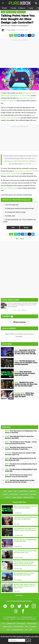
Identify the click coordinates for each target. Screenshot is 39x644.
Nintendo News (19, 627)
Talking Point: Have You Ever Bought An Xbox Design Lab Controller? (18, 19)
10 (11, 355)
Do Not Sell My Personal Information (26, 619)
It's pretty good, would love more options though (19, 208)
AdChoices (13, 619)
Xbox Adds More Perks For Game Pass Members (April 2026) (19, 437)
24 (23, 239)
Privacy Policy (14, 494)
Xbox (3, 12)
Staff (15, 491)
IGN (26, 627)
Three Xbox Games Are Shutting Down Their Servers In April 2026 (21, 432)
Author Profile (16, 310)
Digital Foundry (8, 627)
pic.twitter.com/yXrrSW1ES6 (19, 161)
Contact (5, 494)
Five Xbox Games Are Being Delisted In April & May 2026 (21, 470)
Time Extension (32, 624)
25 (11, 377)
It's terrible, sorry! (9, 216)
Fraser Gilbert (11, 30)
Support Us (33, 491)
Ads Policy (33, 494)
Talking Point (21, 12)
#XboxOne (7, 161)
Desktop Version (29, 497)
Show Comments (20, 322)
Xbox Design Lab (11, 12)
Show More (20, 595)
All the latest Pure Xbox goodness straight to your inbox (19, 637)
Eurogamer (33, 627)
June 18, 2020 (27, 164)
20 (11, 398)
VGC (8, 630)
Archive (8, 497)
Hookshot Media (11, 617)
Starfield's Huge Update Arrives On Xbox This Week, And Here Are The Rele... (20, 481)
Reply (24, 310)
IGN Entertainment (27, 617)
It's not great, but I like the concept (14, 212)
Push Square (21, 624)
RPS (31, 630)
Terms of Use (24, 494)
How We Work (23, 491)
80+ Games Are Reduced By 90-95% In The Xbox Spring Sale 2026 (21, 459)
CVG (26, 630)
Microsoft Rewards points (9, 188)
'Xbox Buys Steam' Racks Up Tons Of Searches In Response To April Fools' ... (19, 448)
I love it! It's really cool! (11, 205)
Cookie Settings (17, 497)
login (26, 334)
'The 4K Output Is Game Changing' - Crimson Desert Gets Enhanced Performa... (21, 443)
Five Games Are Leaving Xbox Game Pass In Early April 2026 (21, 465)
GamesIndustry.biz (17, 630)
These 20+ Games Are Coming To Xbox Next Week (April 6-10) (20, 454)
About (10, 491)
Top (5, 491)
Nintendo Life (11, 624)
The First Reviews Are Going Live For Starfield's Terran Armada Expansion (19, 476)
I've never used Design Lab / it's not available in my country (19, 221)
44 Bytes (7, 619)
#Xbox (33, 158)
